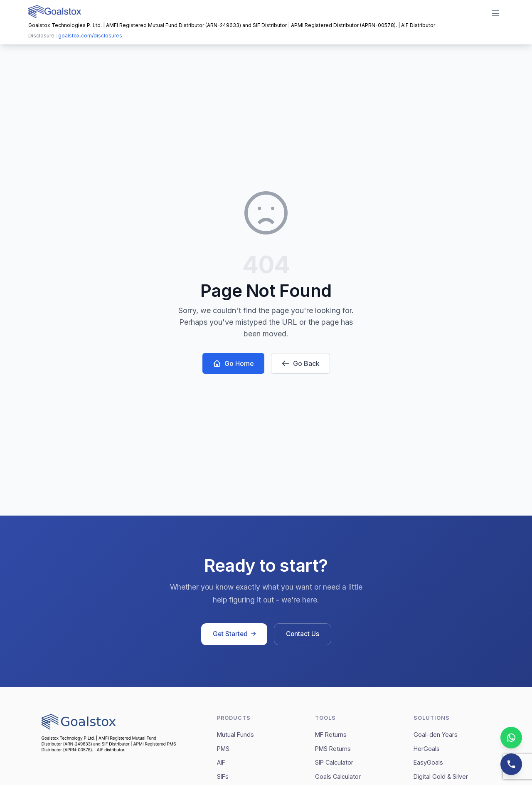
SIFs (223, 776)
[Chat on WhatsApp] (511, 738)
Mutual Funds (235, 734)
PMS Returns (333, 749)
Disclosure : (75, 36)
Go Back (300, 363)
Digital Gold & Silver (441, 776)
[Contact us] (511, 764)
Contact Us (303, 634)
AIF (221, 762)
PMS (223, 749)
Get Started (234, 634)
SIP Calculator (334, 762)
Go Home (233, 363)
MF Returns (331, 734)
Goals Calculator (338, 776)
